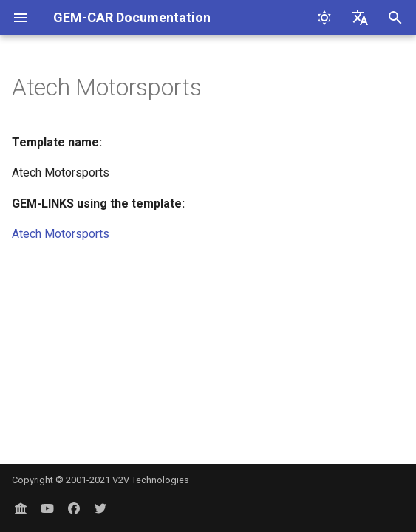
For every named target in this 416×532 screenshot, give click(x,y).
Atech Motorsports (61, 234)
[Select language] (360, 18)
